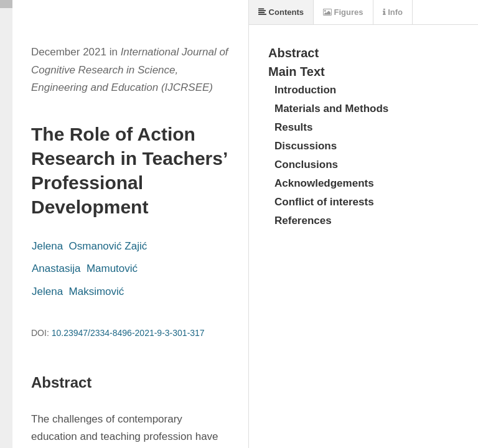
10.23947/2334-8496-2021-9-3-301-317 (128, 333)
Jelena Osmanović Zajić (89, 246)
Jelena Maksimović (78, 292)
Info (393, 12)
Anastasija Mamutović (85, 268)
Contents (281, 12)
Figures (343, 12)
